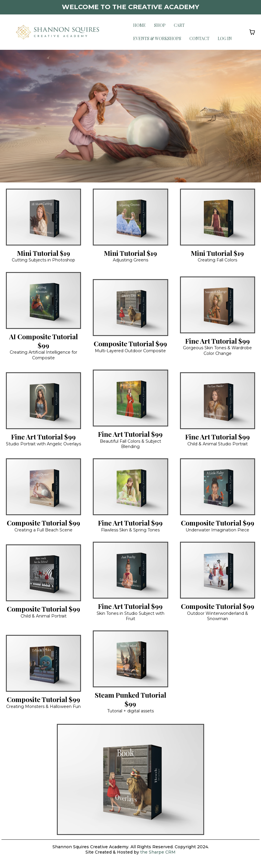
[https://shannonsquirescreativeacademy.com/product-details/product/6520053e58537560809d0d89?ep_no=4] (130, 216)
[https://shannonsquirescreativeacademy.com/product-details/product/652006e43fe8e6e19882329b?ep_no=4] (218, 304)
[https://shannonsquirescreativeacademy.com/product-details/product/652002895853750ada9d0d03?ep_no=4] (130, 486)
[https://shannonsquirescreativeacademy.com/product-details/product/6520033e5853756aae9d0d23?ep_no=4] (130, 397)
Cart (179, 25)
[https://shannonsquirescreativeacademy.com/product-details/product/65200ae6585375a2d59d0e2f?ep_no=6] (130, 307)
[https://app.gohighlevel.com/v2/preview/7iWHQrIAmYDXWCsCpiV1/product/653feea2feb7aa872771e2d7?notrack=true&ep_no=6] (43, 300)
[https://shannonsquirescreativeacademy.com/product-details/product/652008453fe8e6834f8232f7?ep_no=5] (43, 486)
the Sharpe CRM (157, 852)
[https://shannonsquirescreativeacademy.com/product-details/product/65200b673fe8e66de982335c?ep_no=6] (218, 216)
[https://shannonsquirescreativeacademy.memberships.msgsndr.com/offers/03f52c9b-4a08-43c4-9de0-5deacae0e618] (130, 570)
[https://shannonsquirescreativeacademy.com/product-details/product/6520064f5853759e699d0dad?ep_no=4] (43, 216)
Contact (199, 38)
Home (139, 25)
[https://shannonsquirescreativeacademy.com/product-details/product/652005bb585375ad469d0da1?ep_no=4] (218, 486)
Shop (160, 25)
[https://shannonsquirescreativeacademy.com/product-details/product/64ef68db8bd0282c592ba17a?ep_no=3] (130, 779)
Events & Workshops (157, 38)
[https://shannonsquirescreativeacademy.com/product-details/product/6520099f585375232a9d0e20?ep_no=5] (43, 663)
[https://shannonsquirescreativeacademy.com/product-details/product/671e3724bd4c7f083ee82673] (130, 659)
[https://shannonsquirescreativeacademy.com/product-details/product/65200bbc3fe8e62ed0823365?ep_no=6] (218, 570)
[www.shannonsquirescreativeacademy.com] (57, 31)
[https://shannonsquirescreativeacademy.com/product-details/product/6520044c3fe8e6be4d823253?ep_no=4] (43, 572)
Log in (225, 38)
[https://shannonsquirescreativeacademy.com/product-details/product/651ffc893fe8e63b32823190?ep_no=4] (43, 400)
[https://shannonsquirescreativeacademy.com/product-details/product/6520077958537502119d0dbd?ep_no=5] (218, 400)
